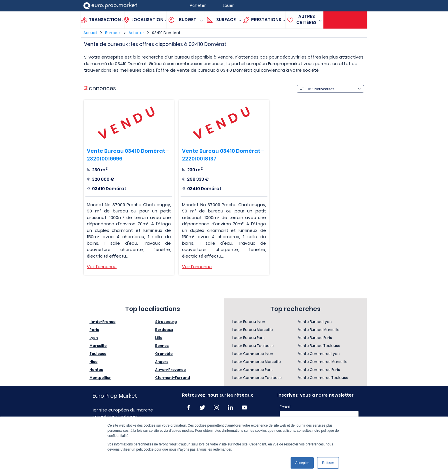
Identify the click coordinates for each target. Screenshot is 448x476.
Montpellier (100, 378)
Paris (94, 330)
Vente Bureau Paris (315, 338)
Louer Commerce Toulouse (257, 378)
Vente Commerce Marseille (323, 362)
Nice (93, 362)
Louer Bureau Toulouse (253, 346)
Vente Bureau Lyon (315, 322)
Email (285, 407)
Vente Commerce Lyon (319, 354)
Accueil (90, 33)
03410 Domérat (166, 33)
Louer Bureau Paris (249, 338)
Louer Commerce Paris (253, 370)
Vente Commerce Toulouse (323, 378)
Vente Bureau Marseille (319, 330)
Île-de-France (102, 322)
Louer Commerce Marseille (257, 362)
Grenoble (164, 354)
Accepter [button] (302, 463)
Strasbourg (166, 322)
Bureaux (113, 33)
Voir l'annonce (102, 267)
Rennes (162, 346)
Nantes (96, 370)
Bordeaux (164, 330)
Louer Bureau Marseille (253, 330)
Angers (162, 362)
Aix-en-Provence (170, 370)
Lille (159, 338)
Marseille (98, 346)
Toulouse (98, 354)
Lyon (94, 338)
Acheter (136, 33)
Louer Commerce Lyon (253, 354)
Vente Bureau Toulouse (319, 346)
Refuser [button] (328, 463)
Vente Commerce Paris (319, 370)
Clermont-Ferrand (173, 378)
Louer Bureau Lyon (249, 322)
